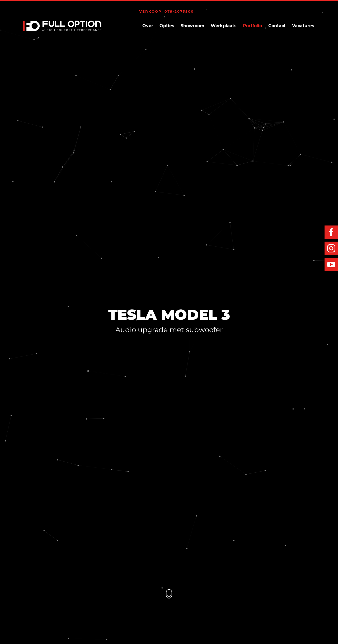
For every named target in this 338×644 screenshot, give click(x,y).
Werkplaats (224, 26)
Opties (167, 26)
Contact (277, 26)
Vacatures (303, 26)
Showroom (193, 26)
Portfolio (252, 26)
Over (148, 26)
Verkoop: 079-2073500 (166, 11)
